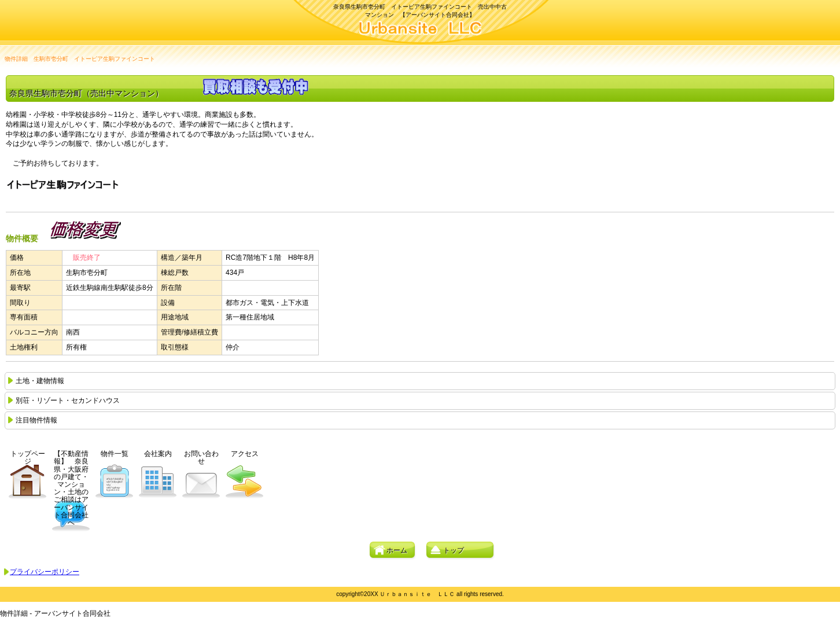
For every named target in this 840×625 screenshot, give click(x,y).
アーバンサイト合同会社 (420, 29)
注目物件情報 (36, 420)
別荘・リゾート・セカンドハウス (68, 400)
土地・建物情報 (40, 381)
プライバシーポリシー (45, 572)
